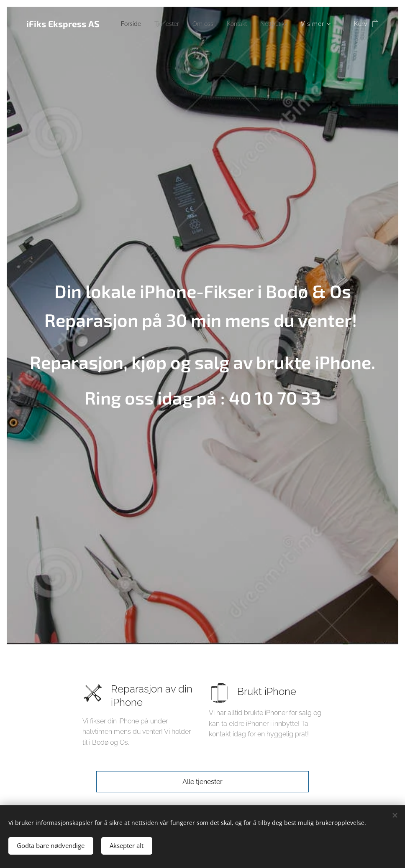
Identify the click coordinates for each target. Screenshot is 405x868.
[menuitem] (163, 24)
